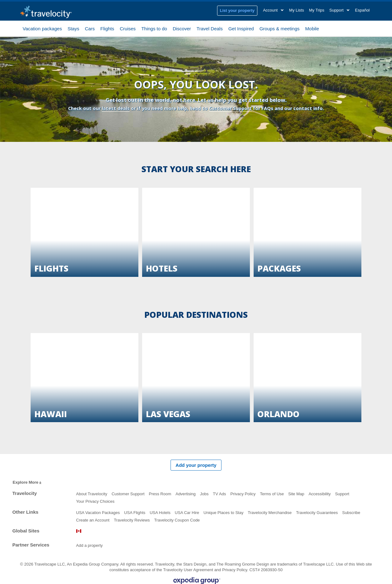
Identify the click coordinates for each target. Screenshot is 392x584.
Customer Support (230, 108)
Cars (90, 28)
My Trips (317, 10)
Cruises (128, 28)
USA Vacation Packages (98, 513)
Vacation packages (42, 28)
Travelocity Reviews (132, 520)
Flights (107, 28)
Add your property (196, 465)
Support (342, 494)
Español (362, 10)
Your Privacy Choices (95, 501)
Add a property (89, 545)
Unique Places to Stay (224, 513)
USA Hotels (160, 513)
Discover (182, 28)
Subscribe (351, 513)
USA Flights (135, 513)
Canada (79, 531)
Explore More (28, 483)
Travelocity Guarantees (317, 513)
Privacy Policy (243, 494)
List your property (237, 10)
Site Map (296, 494)
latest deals (116, 108)
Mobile (312, 28)
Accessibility (320, 494)
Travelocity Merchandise (270, 513)
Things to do (154, 28)
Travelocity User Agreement (188, 570)
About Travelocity (92, 494)
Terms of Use (272, 494)
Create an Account (93, 520)
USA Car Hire (187, 513)
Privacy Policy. (235, 570)
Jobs (204, 494)
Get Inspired (241, 28)
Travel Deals (210, 28)
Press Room (160, 494)
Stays (73, 28)
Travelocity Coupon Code (177, 520)
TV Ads (220, 494)
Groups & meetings (280, 28)
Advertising (186, 494)
